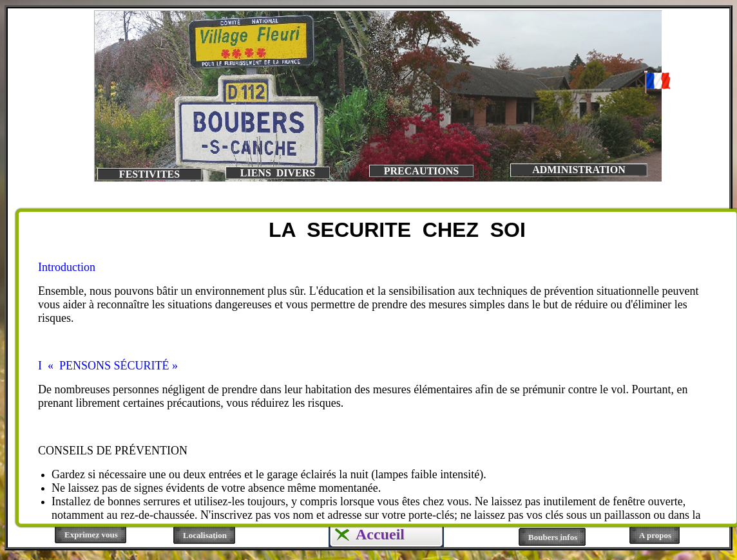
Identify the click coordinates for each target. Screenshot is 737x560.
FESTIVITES (149, 174)
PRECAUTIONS (421, 171)
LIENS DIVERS (278, 173)
